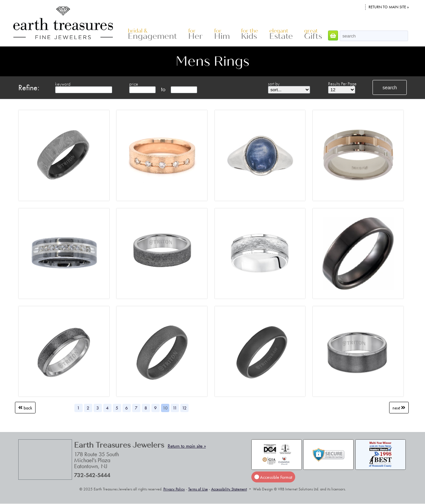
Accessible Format (273, 477)
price (134, 84)
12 (184, 408)
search (390, 88)
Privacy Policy (174, 489)
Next (399, 408)
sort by (274, 84)
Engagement (152, 34)
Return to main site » (389, 7)
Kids (250, 34)
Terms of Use (198, 489)
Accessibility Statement (229, 489)
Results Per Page (342, 84)
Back (25, 408)
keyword (63, 84)
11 (175, 408)
